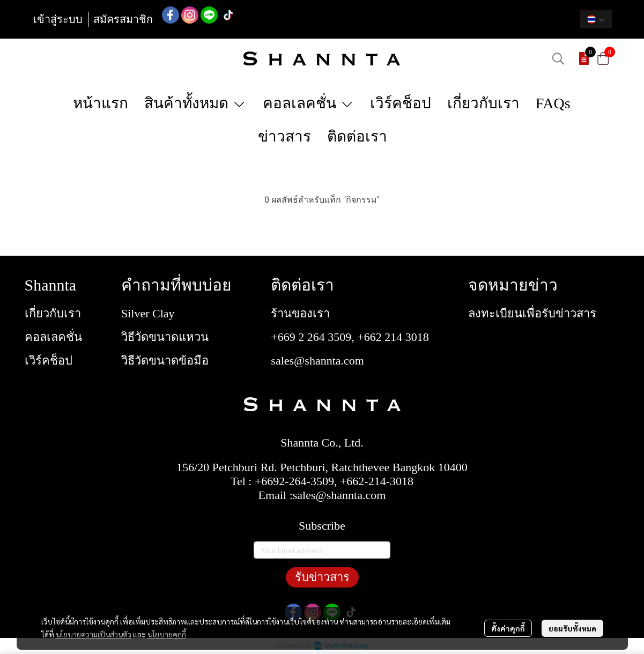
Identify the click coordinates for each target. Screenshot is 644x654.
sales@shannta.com (317, 361)
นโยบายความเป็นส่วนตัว (94, 634)
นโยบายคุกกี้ (167, 634)
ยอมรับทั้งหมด (572, 628)
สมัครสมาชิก (123, 19)
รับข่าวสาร (322, 577)
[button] (596, 19)
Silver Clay (148, 313)
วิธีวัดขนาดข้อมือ (165, 361)
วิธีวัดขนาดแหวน (165, 337)
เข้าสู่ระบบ (58, 19)
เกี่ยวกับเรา (53, 313)
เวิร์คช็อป (49, 361)
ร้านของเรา (300, 313)
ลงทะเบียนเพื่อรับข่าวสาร (532, 313)
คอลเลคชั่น (53, 337)
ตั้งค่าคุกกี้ (508, 628)
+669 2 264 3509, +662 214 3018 (350, 337)
